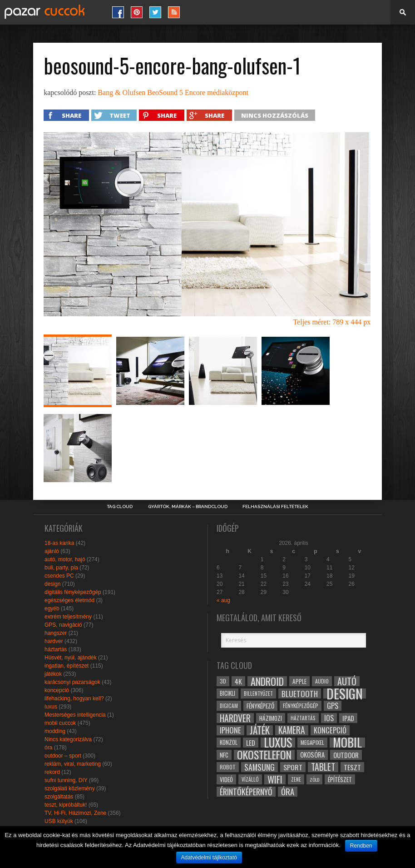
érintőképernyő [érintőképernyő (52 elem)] (246, 792)
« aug (223, 600)
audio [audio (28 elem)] (322, 681)
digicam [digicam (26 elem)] (229, 706)
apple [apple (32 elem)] (299, 681)
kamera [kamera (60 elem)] (292, 730)
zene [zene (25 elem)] (296, 779)
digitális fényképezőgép (73, 592)
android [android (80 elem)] (267, 681)
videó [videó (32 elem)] (226, 779)
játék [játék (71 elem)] (260, 730)
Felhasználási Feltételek (275, 507)
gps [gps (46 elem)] (333, 706)
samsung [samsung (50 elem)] (259, 767)
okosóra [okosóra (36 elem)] (312, 755)
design (52, 584)
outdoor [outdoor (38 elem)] (346, 755)
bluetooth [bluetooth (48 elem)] (300, 693)
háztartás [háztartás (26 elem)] (303, 718)
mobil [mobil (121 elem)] (347, 743)
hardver (54, 641)
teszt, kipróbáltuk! (66, 805)
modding (55, 731)
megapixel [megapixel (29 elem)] (312, 742)
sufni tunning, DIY (66, 780)
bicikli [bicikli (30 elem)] (227, 693)
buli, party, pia (61, 568)
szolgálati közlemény (70, 788)
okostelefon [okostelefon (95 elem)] (264, 755)
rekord (52, 772)
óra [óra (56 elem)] (288, 792)
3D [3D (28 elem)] (223, 681)
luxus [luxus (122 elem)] (278, 743)
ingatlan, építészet (67, 666)
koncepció (57, 690)
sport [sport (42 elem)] (293, 767)
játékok (53, 674)
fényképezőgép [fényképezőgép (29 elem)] (301, 706)
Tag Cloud (120, 507)
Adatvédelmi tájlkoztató (209, 858)
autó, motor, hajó (65, 559)
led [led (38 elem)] (251, 743)
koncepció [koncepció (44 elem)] (330, 730)
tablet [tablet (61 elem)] (323, 767)
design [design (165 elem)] (345, 693)
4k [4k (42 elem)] (238, 681)
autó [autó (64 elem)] (347, 681)
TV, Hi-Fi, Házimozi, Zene (75, 813)
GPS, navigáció (63, 625)
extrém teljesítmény (68, 617)
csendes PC (59, 576)
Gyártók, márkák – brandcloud (188, 507)
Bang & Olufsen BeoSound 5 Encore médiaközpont (173, 92)
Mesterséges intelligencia (75, 715)
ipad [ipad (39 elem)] (348, 718)
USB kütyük (59, 821)
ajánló (52, 551)
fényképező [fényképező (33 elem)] (260, 706)
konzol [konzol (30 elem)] (229, 742)
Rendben (361, 846)
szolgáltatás (59, 797)
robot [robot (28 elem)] (228, 767)
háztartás (56, 649)
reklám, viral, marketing (73, 764)
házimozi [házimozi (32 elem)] (271, 718)
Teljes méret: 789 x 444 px (332, 322)
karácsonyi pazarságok (72, 682)
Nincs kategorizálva (68, 739)
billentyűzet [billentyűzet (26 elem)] (258, 693)
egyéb (52, 609)
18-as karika (59, 543)
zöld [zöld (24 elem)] (314, 779)
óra (48, 748)
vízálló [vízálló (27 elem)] (250, 779)
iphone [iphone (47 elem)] (230, 730)
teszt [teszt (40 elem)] (352, 767)
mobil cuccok (60, 723)
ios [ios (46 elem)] (329, 718)
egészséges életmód (69, 600)
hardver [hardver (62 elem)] (235, 718)
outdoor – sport (63, 756)
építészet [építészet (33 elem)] (340, 779)
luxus (51, 707)
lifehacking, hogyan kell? (74, 698)
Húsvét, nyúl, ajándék (71, 658)
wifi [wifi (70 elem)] (275, 779)
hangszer (56, 633)
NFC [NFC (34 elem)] (224, 755)
